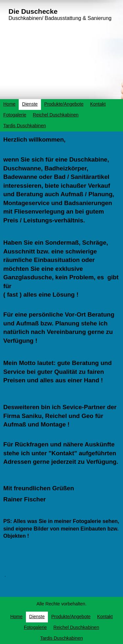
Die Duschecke (33, 11)
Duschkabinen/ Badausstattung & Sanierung (60, 18)
